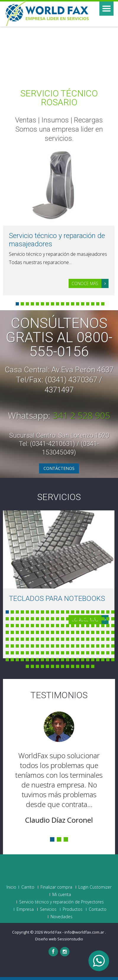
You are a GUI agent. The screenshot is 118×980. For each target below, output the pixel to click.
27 (27, 619)
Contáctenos (59, 468)
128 (93, 646)
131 (108, 646)
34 (63, 619)
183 (58, 666)
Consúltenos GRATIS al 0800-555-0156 (59, 337)
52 (42, 626)
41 (98, 619)
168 (73, 660)
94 (32, 639)
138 (32, 653)
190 (93, 666)
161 (37, 660)
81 (78, 632)
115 (27, 646)
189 (88, 666)
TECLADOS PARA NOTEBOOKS (57, 599)
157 (17, 660)
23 (7, 619)
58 (73, 626)
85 (98, 632)
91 (17, 639)
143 (58, 653)
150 (93, 653)
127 (88, 646)
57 (68, 626)
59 (78, 626)
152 (103, 653)
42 (103, 619)
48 (22, 626)
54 (52, 626)
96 (42, 639)
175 (108, 660)
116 (32, 646)
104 (83, 639)
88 (113, 632)
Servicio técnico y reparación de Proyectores (62, 902)
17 (98, 304)
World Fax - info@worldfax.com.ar (74, 932)
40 (93, 619)
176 (113, 660)
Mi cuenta (62, 895)
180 (42, 666)
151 (98, 653)
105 (88, 639)
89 (7, 639)
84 (93, 632)
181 (47, 666)
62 (93, 626)
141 (47, 653)
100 (63, 639)
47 (17, 626)
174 (103, 660)
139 (37, 653)
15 (88, 304)
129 (98, 646)
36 (73, 619)
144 (63, 653)
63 (98, 626)
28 (32, 619)
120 (52, 646)
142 (52, 653)
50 (32, 626)
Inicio (11, 887)
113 (17, 646)
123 (68, 646)
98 (52, 639)
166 (63, 660)
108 (103, 639)
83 (88, 632)
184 (63, 666)
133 (7, 653)
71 (27, 632)
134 (12, 653)
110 (113, 639)
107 (98, 639)
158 (22, 660)
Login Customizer (95, 887)
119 (47, 646)
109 (108, 639)
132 (113, 646)
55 (58, 626)
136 (22, 653)
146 (73, 653)
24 (12, 619)
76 (52, 632)
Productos (73, 909)
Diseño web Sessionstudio (59, 939)
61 (88, 626)
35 (68, 619)
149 (88, 653)
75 (47, 632)
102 (73, 639)
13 (78, 304)
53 (47, 626)
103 (78, 639)
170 (83, 660)
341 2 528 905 (81, 415)
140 (42, 653)
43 (108, 619)
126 (83, 646)
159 (27, 660)
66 (113, 626)
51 (37, 626)
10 (63, 304)
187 (78, 666)
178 (32, 666)
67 (7, 632)
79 (68, 632)
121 (58, 646)
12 (73, 304)
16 (93, 304)
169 (78, 660)
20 (103, 612)
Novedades (62, 917)
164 (52, 660)
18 (103, 304)
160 (32, 660)
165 (58, 660)
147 (78, 653)
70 (22, 632)
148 (83, 653)
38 (83, 619)
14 (83, 304)
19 (98, 612)
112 (12, 646)
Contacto (98, 909)
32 (52, 619)
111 (7, 646)
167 (68, 660)
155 (7, 660)
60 (83, 626)
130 (103, 646)
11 (68, 304)
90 (12, 639)
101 (68, 639)
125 (78, 646)
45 (7, 626)
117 (37, 646)
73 (37, 632)
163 (47, 660)
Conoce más (90, 283)
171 (88, 660)
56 (63, 626)
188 (83, 666)
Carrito (28, 887)
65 (108, 626)
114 (22, 646)
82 (83, 632)
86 (103, 632)
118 (42, 646)
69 (17, 632)
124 (73, 646)
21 (108, 612)
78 (63, 632)
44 (113, 619)
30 (42, 619)
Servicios (59, 497)
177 (27, 666)
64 (103, 626)
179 (37, 666)
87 (108, 632)
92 (22, 639)
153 (108, 653)
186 (73, 666)
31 (47, 619)
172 (93, 660)
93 (27, 639)
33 (58, 619)
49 (27, 626)
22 (113, 612)
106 (93, 639)
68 (12, 632)
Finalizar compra (56, 887)
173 (98, 660)
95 (37, 639)
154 (113, 653)
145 (68, 653)
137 (27, 653)
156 (12, 660)
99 (58, 639)
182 (52, 666)
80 (73, 632)
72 (32, 632)
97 (47, 639)
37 (78, 619)
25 (17, 619)
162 (42, 660)
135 (17, 653)
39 (88, 619)
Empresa (25, 909)
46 (12, 626)
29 (37, 619)
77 (58, 632)
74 (42, 632)
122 (63, 646)
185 (68, 666)
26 (22, 619)
